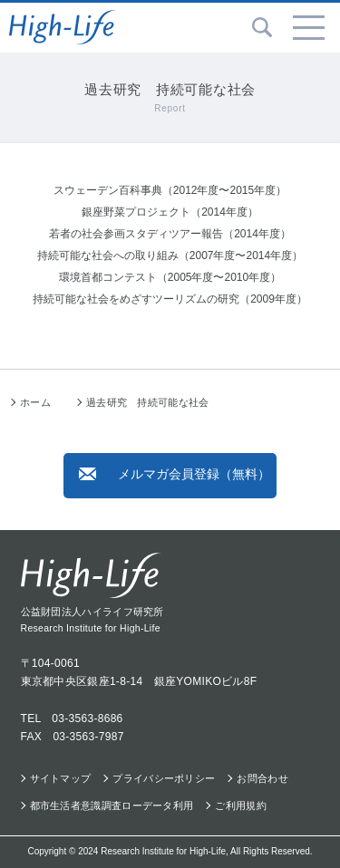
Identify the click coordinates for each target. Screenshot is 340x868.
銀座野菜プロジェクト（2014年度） (170, 212)
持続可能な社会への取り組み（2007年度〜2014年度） (170, 256)
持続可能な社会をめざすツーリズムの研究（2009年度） (170, 299)
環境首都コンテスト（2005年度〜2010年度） (170, 277)
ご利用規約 (241, 805)
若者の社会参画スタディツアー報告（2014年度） (170, 234)
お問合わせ (262, 778)
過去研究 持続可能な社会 (148, 402)
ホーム (35, 402)
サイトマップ (61, 778)
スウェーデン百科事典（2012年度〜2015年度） (170, 190)
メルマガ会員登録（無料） (175, 474)
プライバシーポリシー (164, 778)
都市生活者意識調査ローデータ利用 (112, 805)
